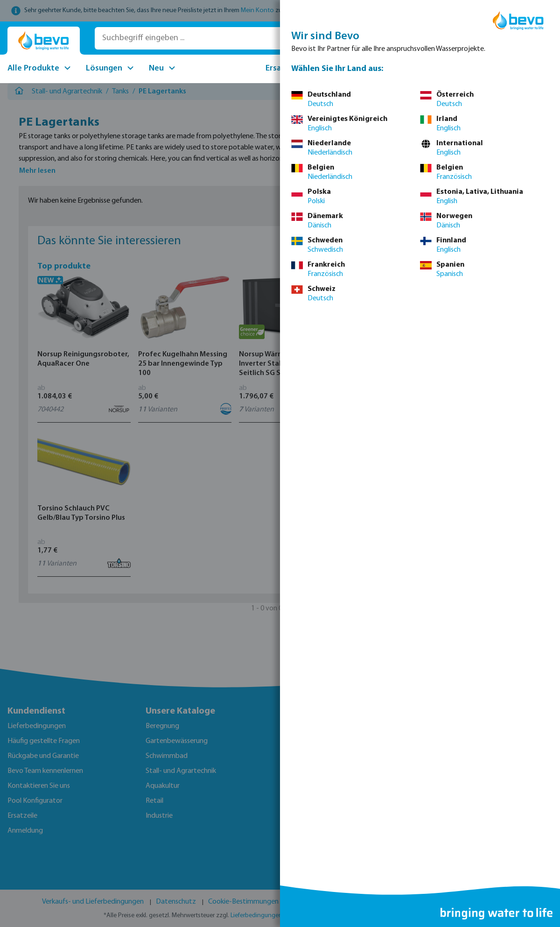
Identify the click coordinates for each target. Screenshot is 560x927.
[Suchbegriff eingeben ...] (227, 38)
